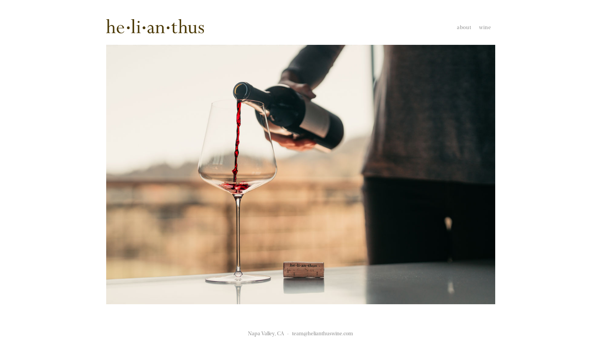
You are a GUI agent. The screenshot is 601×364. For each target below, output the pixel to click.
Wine (485, 28)
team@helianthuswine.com (323, 334)
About (464, 28)
